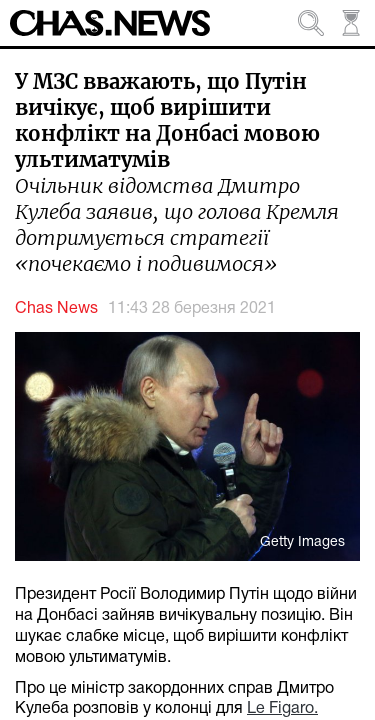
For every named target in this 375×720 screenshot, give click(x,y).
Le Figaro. (282, 709)
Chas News (56, 309)
